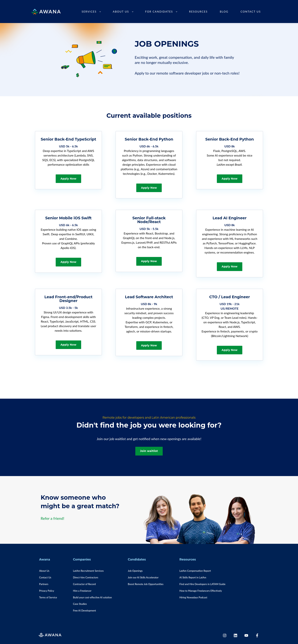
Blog (224, 12)
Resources (198, 12)
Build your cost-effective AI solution (92, 597)
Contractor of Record (84, 584)
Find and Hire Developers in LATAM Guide (202, 584)
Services (89, 12)
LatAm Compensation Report (195, 571)
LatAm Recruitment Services (88, 571)
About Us (121, 12)
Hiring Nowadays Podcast (193, 597)
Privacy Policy (47, 591)
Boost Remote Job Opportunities (146, 584)
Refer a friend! (52, 518)
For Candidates (159, 12)
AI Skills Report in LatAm (193, 577)
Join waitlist (149, 451)
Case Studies (80, 604)
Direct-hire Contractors (86, 577)
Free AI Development (84, 611)
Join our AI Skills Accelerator (143, 577)
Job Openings (135, 571)
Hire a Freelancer (82, 591)
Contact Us (251, 12)
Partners (44, 584)
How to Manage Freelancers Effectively (201, 591)
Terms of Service (48, 597)
